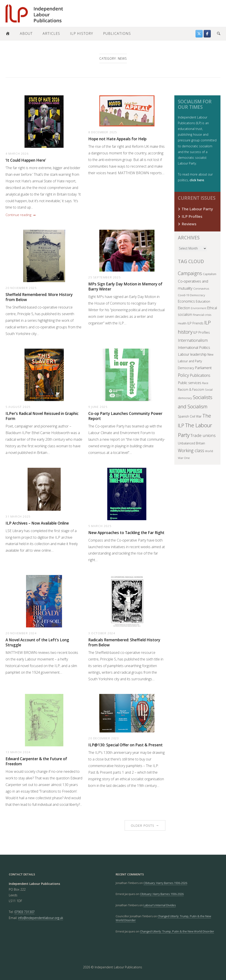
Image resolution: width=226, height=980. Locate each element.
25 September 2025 (104, 277)
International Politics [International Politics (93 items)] (194, 347)
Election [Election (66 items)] (184, 308)
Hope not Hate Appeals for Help (117, 139)
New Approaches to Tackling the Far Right (126, 533)
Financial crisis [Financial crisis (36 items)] (202, 315)
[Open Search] (219, 34)
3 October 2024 (102, 633)
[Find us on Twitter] (199, 34)
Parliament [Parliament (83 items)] (203, 368)
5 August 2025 (18, 407)
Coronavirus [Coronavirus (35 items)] (201, 288)
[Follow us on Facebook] (207, 34)
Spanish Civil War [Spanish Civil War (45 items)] (190, 416)
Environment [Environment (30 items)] (199, 308)
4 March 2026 (17, 153)
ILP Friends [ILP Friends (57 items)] (195, 323)
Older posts (145, 825)
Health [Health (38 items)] (182, 323)
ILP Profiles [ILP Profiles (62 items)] (202, 332)
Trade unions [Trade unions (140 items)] (203, 435)
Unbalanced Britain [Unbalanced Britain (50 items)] (191, 443)
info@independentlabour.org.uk (41, 918)
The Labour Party (197, 209)
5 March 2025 (100, 526)
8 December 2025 (103, 132)
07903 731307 (24, 912)
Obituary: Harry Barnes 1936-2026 (165, 883)
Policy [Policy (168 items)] (183, 375)
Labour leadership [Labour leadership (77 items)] (192, 354)
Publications (117, 33)
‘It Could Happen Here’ (26, 160)
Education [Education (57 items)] (203, 301)
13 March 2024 (18, 752)
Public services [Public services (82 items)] (190, 383)
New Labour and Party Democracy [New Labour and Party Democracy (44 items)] (196, 361)
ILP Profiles (192, 216)
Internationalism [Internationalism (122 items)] (193, 340)
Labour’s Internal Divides (160, 905)
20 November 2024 (21, 633)
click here (197, 180)
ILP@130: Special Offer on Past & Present (125, 745)
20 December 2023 (104, 738)
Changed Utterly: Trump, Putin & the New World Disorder (177, 931)
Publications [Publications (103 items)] (200, 375)
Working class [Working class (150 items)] (191, 450)
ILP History (82, 33)
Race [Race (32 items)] (205, 383)
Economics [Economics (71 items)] (186, 301)
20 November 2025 (21, 288)
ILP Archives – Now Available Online (37, 523)
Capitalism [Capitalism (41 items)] (210, 274)
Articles (51, 33)
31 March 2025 (18, 516)
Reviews (189, 224)
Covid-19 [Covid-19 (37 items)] (184, 295)
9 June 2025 (98, 407)
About (26, 33)
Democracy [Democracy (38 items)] (198, 295)
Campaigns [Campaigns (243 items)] (190, 273)
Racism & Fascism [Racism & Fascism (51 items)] (191, 389)
